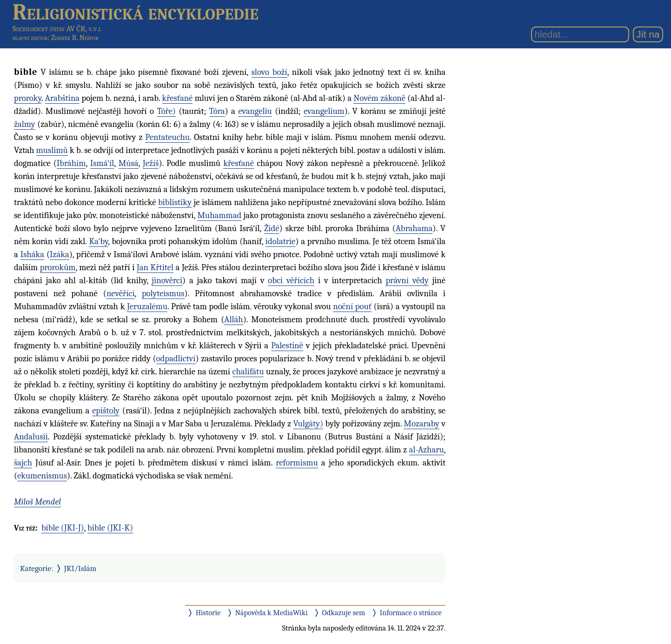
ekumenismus (42, 476)
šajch (23, 463)
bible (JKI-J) (63, 528)
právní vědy (407, 280)
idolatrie (281, 241)
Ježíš (151, 163)
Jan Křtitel (155, 267)
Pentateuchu (167, 137)
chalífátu (248, 372)
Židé (272, 228)
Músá (129, 163)
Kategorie (36, 568)
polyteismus (163, 293)
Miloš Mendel (37, 502)
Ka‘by (98, 241)
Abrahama (414, 228)
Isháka (32, 254)
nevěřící (121, 293)
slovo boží (269, 72)
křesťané (178, 98)
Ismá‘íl (102, 163)
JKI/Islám (80, 568)
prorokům (58, 267)
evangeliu (255, 111)
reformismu (297, 463)
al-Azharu (427, 450)
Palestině (287, 345)
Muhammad (219, 215)
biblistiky (175, 202)
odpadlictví (176, 359)
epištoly (106, 411)
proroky (28, 98)
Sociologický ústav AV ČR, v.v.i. (57, 29)
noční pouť (352, 306)
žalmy (25, 124)
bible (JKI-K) (110, 528)
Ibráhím (71, 163)
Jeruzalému (147, 306)
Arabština (62, 98)
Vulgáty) (308, 424)
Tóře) (166, 111)
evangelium (324, 111)
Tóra (217, 111)
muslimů (52, 150)
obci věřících (291, 280)
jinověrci (167, 280)
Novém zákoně (379, 98)
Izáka (60, 254)
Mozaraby (422, 424)
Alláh (233, 319)
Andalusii (31, 437)
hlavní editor (30, 38)
